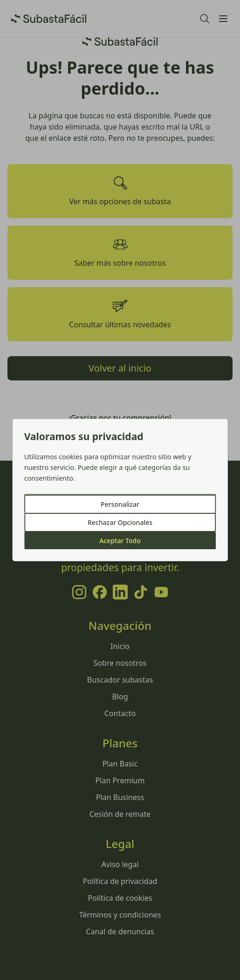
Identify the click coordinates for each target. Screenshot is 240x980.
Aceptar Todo (120, 541)
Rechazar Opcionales (120, 522)
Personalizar (120, 504)
